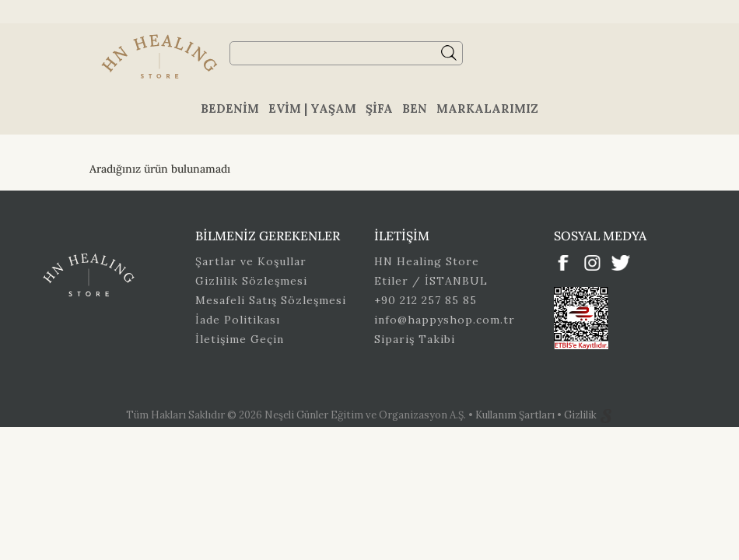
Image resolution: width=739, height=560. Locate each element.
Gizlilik (581, 415)
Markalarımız (487, 108)
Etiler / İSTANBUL (431, 281)
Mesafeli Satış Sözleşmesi (271, 300)
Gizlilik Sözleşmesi (251, 281)
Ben (415, 108)
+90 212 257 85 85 (426, 300)
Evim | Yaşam (312, 108)
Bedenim (230, 108)
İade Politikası (238, 320)
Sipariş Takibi (415, 339)
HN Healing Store (427, 261)
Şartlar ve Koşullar (251, 261)
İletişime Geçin (240, 339)
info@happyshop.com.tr (445, 320)
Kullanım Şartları (516, 415)
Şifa (379, 108)
